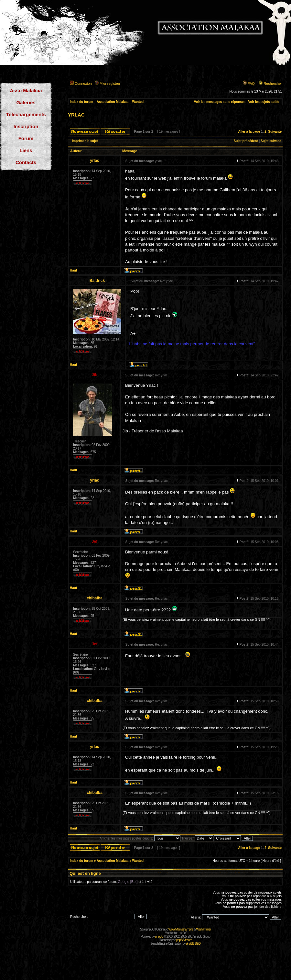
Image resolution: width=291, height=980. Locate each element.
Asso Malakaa (26, 90)
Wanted (138, 102)
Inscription (26, 126)
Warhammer (203, 929)
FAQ (251, 84)
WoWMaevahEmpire (181, 929)
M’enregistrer (110, 84)
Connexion (83, 84)
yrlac (76, 114)
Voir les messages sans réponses (220, 102)
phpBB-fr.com (184, 940)
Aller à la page (249, 132)
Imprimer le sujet (85, 141)
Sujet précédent (246, 141)
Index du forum (81, 102)
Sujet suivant (271, 141)
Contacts (26, 162)
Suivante (275, 132)
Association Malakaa (113, 102)
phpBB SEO (193, 944)
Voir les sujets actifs (264, 102)
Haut (73, 270)
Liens (26, 150)
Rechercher (273, 84)
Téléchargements (26, 114)
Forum (26, 138)
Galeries (26, 102)
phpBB (159, 936)
